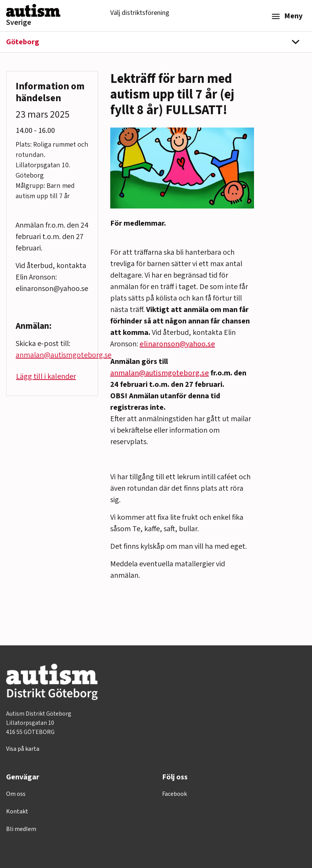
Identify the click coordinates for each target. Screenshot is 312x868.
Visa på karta (23, 749)
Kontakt (17, 811)
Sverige (19, 23)
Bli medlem (21, 829)
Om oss (16, 794)
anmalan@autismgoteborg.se (160, 373)
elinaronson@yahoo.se (177, 344)
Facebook (174, 794)
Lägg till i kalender (46, 377)
